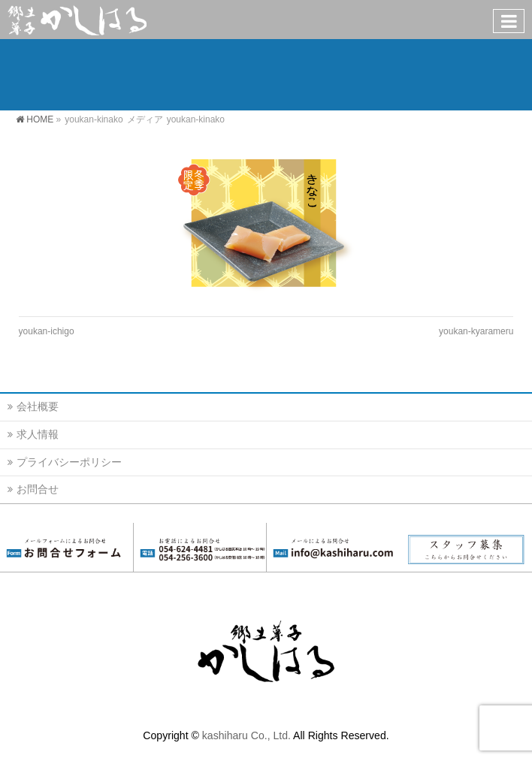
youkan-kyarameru (476, 331)
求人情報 (38, 434)
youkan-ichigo (47, 331)
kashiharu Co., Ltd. (246, 735)
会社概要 (38, 406)
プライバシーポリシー (69, 462)
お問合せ (38, 489)
